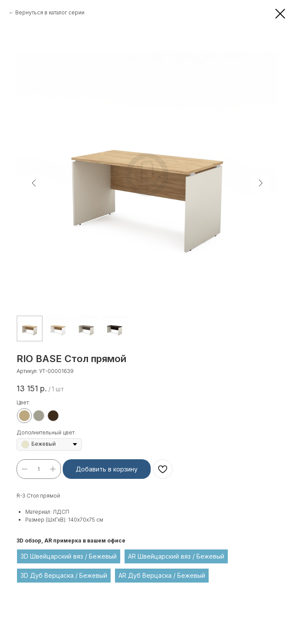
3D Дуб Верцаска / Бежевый (64, 575)
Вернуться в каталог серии (50, 12)
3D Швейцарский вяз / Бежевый (69, 556)
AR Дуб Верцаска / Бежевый (162, 575)
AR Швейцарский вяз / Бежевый (176, 556)
